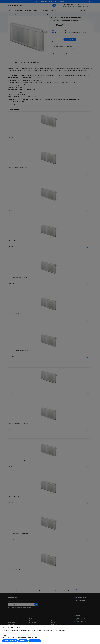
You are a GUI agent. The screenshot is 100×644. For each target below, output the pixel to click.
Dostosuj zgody (23, 641)
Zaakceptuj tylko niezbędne (10, 641)
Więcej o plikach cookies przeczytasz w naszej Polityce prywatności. (19, 637)
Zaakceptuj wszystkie (35, 641)
